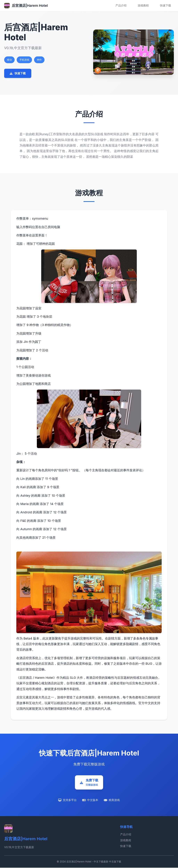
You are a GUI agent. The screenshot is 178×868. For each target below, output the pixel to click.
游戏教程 (143, 5)
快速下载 (165, 5)
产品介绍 (121, 5)
